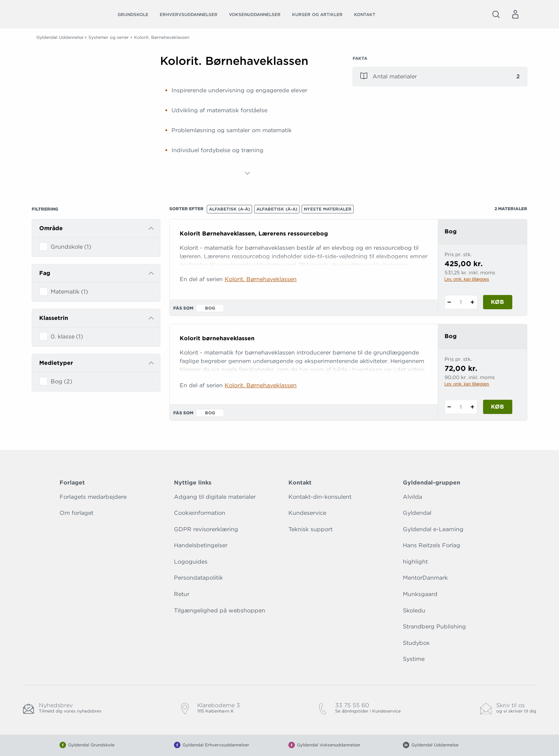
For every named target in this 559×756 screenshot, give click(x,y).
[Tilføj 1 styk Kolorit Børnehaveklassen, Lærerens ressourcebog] (473, 302)
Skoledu (414, 610)
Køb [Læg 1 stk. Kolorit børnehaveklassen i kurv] (498, 407)
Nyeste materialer (328, 209)
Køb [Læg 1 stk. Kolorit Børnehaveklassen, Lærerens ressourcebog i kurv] (498, 302)
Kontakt (365, 14)
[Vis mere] (247, 173)
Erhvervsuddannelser (189, 14)
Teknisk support (311, 529)
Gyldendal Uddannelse (60, 37)
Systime (414, 659)
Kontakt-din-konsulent (320, 497)
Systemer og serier (109, 37)
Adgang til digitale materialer (215, 497)
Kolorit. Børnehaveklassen (261, 279)
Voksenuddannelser (255, 14)
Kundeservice (307, 513)
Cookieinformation (200, 513)
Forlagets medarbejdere (93, 497)
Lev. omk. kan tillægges (467, 279)
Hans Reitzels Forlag (432, 545)
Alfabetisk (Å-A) (277, 209)
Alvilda (412, 497)
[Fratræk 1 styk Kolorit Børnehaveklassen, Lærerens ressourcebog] (449, 302)
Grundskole (133, 14)
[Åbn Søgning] (496, 14)
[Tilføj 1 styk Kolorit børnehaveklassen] (473, 407)
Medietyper (56, 363)
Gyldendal (417, 513)
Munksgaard (420, 594)
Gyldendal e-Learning (433, 529)
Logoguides (191, 562)
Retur (182, 594)
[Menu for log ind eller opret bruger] (515, 14)
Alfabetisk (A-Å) (229, 209)
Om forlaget (76, 513)
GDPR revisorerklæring (206, 529)
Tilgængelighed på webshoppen (220, 610)
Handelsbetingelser (201, 545)
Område (51, 228)
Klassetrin (54, 318)
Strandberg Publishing (434, 626)
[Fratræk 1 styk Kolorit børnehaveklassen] (449, 407)
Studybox (416, 643)
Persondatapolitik (198, 578)
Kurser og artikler (317, 14)
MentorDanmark (425, 578)
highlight (415, 562)
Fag (45, 273)
